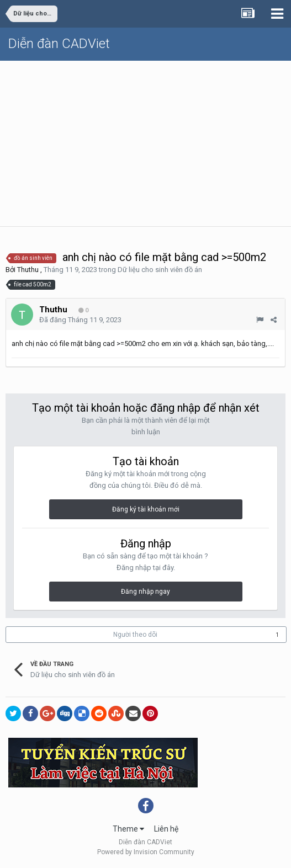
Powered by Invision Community (146, 852)
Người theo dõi (135, 635)
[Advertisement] (145, 143)
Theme (128, 829)
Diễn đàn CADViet (59, 44)
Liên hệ (166, 829)
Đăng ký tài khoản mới (146, 509)
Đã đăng (80, 320)
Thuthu (28, 270)
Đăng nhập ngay (145, 592)
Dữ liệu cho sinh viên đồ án (160, 270)
